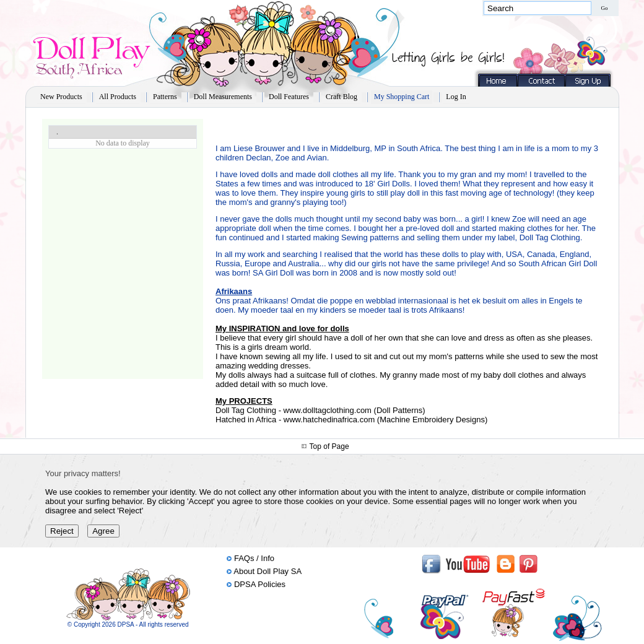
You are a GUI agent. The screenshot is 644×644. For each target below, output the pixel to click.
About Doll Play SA (268, 571)
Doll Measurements (223, 97)
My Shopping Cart (402, 97)
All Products (118, 97)
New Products (61, 97)
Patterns (165, 97)
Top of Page (329, 446)
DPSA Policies (260, 584)
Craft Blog (342, 97)
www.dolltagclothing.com (328, 410)
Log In (456, 97)
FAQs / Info (254, 558)
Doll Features (289, 97)
